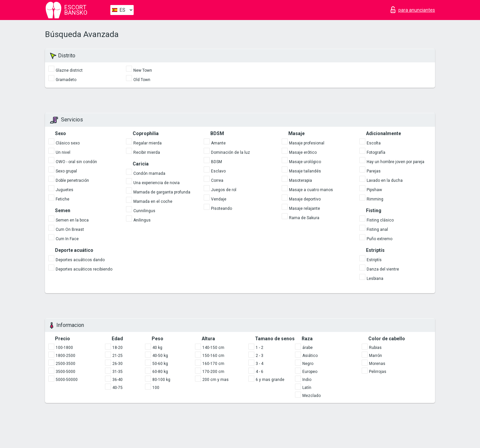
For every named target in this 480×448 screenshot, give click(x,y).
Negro (308, 364)
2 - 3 (259, 356)
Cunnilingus (144, 211)
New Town (143, 70)
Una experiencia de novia (156, 183)
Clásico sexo (68, 143)
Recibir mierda (147, 152)
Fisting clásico (380, 220)
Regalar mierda (147, 143)
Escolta (374, 143)
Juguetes (64, 190)
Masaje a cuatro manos (311, 190)
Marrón (375, 356)
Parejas (374, 171)
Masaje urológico (305, 162)
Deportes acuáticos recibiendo (84, 269)
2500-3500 (65, 364)
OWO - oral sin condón (76, 162)
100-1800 (64, 348)
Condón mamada (149, 173)
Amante (218, 143)
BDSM (216, 162)
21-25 (117, 356)
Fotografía (376, 152)
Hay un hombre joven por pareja (395, 162)
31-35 (117, 372)
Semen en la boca (72, 220)
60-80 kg (160, 372)
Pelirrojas (378, 372)
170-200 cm (213, 372)
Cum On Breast (70, 230)
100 (156, 388)
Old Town (142, 80)
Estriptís (374, 260)
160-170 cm (213, 364)
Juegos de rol (224, 190)
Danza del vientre (383, 269)
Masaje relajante (304, 208)
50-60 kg (160, 364)
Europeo (310, 372)
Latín (307, 388)
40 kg (157, 348)
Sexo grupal (66, 171)
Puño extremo (379, 239)
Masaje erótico (303, 152)
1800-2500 (65, 356)
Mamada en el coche (153, 201)
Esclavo (218, 171)
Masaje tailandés (305, 171)
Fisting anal (377, 230)
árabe (307, 348)
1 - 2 (259, 348)
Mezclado (311, 396)
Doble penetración (72, 180)
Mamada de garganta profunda (162, 192)
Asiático (310, 356)
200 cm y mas (215, 380)
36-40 (117, 380)
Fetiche (62, 199)
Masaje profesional (307, 143)
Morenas (377, 364)
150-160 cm (213, 356)
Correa (217, 180)
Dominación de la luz (230, 152)
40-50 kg (160, 356)
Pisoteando (221, 208)
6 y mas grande (270, 380)
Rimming (375, 199)
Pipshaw (374, 190)
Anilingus (142, 220)
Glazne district (69, 70)
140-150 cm (213, 348)
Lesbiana (375, 279)
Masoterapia (300, 180)
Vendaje (219, 199)
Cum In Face (67, 239)
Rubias (375, 348)
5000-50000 (67, 380)
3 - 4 (259, 364)
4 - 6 (259, 372)
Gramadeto (66, 80)
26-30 (117, 364)
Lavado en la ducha (385, 180)
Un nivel (63, 152)
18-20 (117, 348)
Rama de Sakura (304, 218)
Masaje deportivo (305, 199)
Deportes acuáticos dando (80, 260)
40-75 (117, 388)
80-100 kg (161, 380)
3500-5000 (65, 372)
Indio (307, 380)
